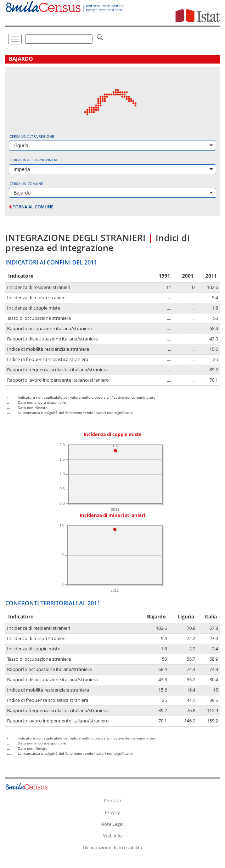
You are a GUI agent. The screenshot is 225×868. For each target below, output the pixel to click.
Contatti (112, 801)
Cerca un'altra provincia (33, 160)
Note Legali (112, 824)
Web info (112, 836)
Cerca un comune (26, 184)
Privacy (112, 812)
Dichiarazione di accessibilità (112, 847)
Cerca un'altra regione (32, 136)
